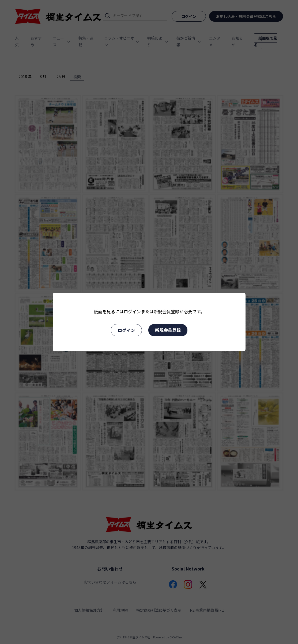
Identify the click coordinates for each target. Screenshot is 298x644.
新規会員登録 (168, 330)
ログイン (126, 330)
